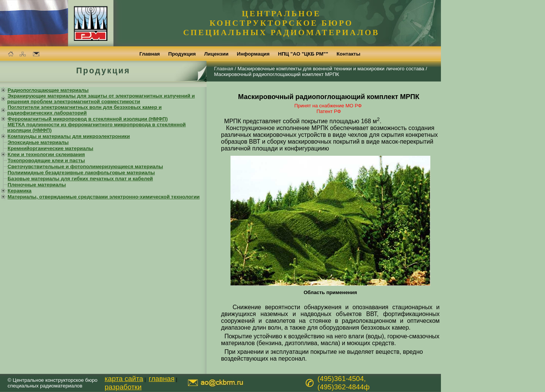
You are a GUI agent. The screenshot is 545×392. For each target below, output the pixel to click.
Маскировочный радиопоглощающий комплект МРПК (277, 74)
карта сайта (124, 379)
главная (162, 379)
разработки (123, 387)
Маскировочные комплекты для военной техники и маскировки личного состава (331, 69)
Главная (224, 69)
